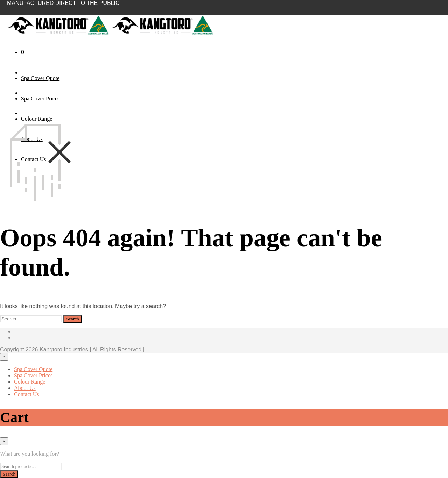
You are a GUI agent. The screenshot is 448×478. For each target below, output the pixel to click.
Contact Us (27, 394)
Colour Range (37, 119)
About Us (25, 388)
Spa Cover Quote (40, 78)
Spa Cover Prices (40, 98)
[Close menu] (4, 357)
